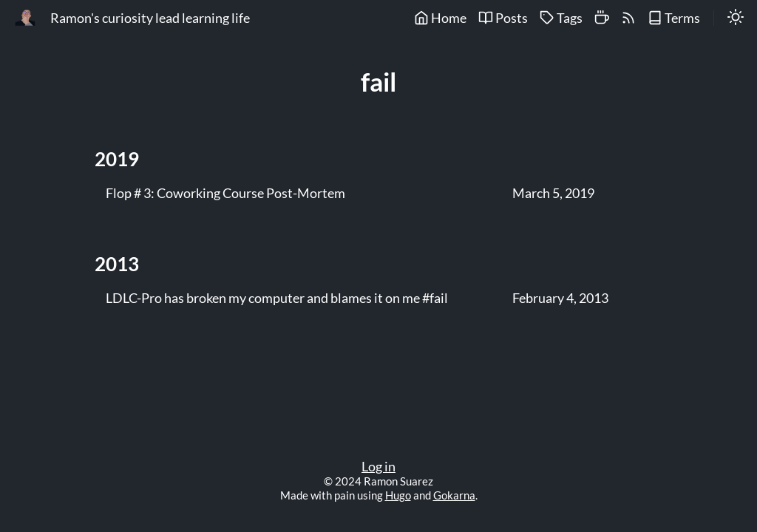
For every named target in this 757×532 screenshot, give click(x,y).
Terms (674, 18)
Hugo (398, 495)
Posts (503, 18)
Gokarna (454, 495)
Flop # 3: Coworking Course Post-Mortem (225, 194)
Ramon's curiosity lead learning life (150, 18)
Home (440, 18)
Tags (561, 18)
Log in (378, 467)
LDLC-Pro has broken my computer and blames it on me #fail (277, 299)
